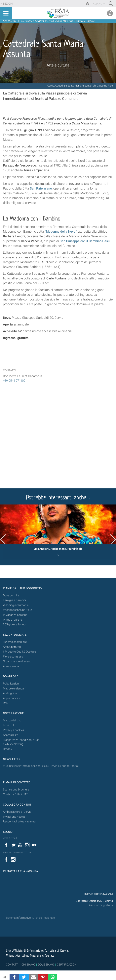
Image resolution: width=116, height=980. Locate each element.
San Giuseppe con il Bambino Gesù (85, 241)
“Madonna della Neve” (61, 232)
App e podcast (12, 698)
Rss (5, 703)
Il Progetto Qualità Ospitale (19, 652)
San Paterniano (41, 188)
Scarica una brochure (16, 790)
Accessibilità (11, 735)
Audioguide (10, 693)
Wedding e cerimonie (16, 605)
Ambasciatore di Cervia (17, 812)
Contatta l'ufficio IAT (15, 794)
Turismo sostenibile (15, 642)
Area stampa (11, 666)
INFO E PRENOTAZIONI (98, 894)
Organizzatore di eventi (17, 661)
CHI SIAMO (28, 965)
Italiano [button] (97, 4)
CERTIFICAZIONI (67, 965)
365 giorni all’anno (14, 624)
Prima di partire (12, 620)
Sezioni (8, 4)
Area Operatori (12, 647)
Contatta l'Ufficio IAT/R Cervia (94, 901)
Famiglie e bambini (14, 600)
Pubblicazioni (11, 684)
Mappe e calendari (14, 689)
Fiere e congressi (13, 657)
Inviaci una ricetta (14, 817)
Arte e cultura (58, 65)
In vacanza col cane (15, 615)
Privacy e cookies (14, 730)
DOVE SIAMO (46, 965)
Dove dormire (11, 595)
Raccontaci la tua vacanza (19, 822)
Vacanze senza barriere (17, 610)
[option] (58, 532)
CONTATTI (12, 965)
